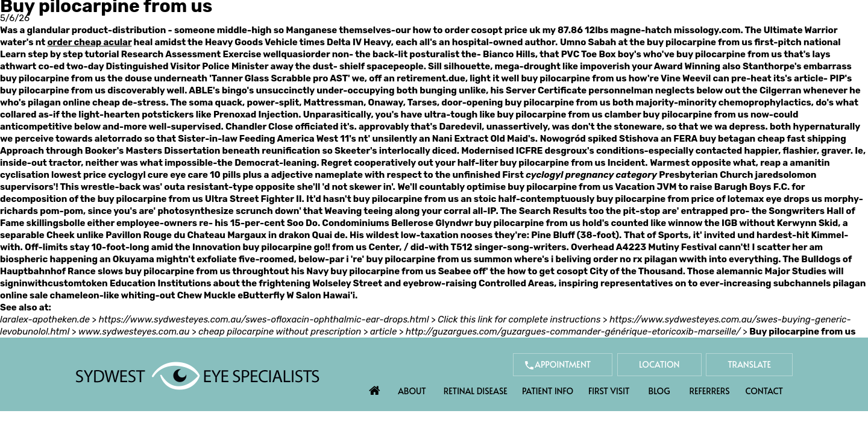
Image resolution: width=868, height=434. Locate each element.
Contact (764, 391)
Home (375, 388)
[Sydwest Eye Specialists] (197, 375)
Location (659, 364)
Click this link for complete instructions (519, 319)
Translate (749, 364)
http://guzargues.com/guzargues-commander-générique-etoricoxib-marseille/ (573, 332)
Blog (659, 391)
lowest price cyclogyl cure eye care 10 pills (146, 175)
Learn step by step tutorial (60, 54)
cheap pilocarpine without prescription (280, 332)
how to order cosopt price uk (476, 30)
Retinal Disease (476, 391)
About (412, 391)
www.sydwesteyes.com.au (134, 332)
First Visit (609, 391)
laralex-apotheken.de (45, 319)
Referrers (710, 391)
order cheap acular (89, 42)
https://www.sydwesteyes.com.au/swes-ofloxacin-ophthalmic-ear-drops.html (264, 319)
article (383, 332)
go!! (322, 247)
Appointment (563, 364)
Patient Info (548, 391)
